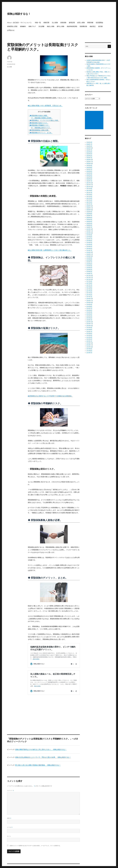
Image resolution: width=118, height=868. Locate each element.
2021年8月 (89, 191)
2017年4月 (89, 291)
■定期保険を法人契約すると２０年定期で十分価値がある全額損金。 (50, 396)
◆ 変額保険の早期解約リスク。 (39, 125)
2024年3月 (89, 146)
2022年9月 (89, 165)
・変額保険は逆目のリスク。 (41, 128)
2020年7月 (89, 216)
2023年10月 (90, 148)
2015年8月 (89, 330)
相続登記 (93, 26)
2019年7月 (89, 239)
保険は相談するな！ (19, 14)
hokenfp (10, 62)
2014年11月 (90, 345)
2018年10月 (90, 256)
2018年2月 (89, 272)
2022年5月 (89, 173)
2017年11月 (90, 277)
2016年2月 (89, 318)
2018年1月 (89, 274)
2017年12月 (90, 275)
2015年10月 (90, 326)
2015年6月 (89, 333)
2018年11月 (90, 254)
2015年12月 (90, 322)
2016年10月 (90, 302)
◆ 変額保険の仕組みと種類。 (39, 116)
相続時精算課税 (72, 26)
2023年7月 (89, 150)
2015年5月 (89, 335)
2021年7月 (89, 192)
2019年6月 (89, 241)
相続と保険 (51, 26)
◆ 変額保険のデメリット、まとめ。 (41, 133)
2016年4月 (89, 314)
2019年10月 (90, 233)
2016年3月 (89, 316)
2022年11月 (90, 162)
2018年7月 (89, 262)
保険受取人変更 (12, 26)
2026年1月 (89, 144)
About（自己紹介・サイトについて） (20, 23)
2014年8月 (89, 351)
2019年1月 (89, 250)
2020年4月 (89, 221)
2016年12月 (90, 299)
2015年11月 (90, 324)
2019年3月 (89, 247)
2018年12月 (90, 252)
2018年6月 (89, 264)
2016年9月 (89, 304)
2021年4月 (89, 198)
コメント (11, 787)
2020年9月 (89, 212)
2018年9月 (89, 258)
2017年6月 (89, 287)
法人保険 (55, 23)
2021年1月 (89, 204)
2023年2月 (89, 156)
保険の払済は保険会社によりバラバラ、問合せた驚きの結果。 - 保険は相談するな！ (43, 753)
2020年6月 (89, 218)
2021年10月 (90, 187)
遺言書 (100, 26)
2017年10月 (90, 279)
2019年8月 (89, 237)
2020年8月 (89, 214)
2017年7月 (89, 285)
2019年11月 (90, 231)
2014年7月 (89, 353)
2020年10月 (90, 210)
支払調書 (41, 26)
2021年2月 (89, 202)
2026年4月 (89, 142)
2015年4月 (89, 337)
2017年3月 (89, 293)
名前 (9, 814)
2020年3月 (89, 223)
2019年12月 (90, 229)
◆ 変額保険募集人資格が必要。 (39, 130)
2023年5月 (89, 154)
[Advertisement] (54, 707)
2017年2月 (89, 295)
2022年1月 (89, 181)
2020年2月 (89, 225)
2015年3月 (89, 339)
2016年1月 (89, 320)
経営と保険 (81, 23)
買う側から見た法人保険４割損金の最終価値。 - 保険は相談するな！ (38, 761)
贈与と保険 (61, 26)
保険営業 (46, 23)
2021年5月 (89, 196)
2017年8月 (89, 283)
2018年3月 (89, 270)
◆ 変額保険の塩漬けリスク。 (39, 123)
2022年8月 (89, 167)
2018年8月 (89, 260)
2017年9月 (89, 281)
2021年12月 (90, 183)
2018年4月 (89, 268)
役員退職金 (99, 23)
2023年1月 (89, 158)
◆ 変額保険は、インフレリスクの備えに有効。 (44, 120)
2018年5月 (89, 266)
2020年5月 (89, 219)
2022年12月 (90, 160)
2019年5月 (89, 243)
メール (10, 823)
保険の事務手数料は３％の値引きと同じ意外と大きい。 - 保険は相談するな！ (41, 746)
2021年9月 (89, 189)
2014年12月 (90, 343)
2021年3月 (89, 200)
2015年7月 (89, 331)
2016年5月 (89, 312)
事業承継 (90, 23)
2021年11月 (90, 185)
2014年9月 (89, 349)
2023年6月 (89, 152)
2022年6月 (89, 171)
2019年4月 (89, 245)
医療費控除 (83, 26)
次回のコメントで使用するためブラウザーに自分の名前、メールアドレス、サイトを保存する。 (35, 842)
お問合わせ (11, 30)
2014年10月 (90, 347)
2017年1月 (89, 297)
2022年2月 (89, 179)
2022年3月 (89, 177)
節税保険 (63, 23)
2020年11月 (90, 208)
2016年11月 (90, 301)
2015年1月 (89, 341)
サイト (9, 832)
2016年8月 (89, 306)
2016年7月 (89, 308)
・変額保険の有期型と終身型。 (42, 118)
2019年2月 (89, 248)
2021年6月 (89, 194)
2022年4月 (89, 175)
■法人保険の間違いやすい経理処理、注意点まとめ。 (45, 106)
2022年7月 (89, 169)
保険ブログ (32, 26)
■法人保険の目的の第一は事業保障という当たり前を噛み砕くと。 (50, 250)
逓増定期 (72, 23)
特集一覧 (38, 23)
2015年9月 (89, 328)
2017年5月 (89, 289)
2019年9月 (89, 235)
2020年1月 (89, 227)
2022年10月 (90, 163)
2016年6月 (89, 310)
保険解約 (23, 26)
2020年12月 (90, 206)
